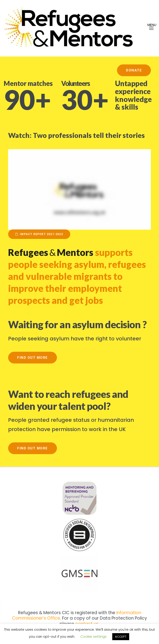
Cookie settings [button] (94, 636)
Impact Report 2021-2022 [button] (39, 234)
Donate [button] (134, 70)
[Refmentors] (77, 28)
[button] (146, 28)
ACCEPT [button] (121, 637)
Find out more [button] (33, 358)
